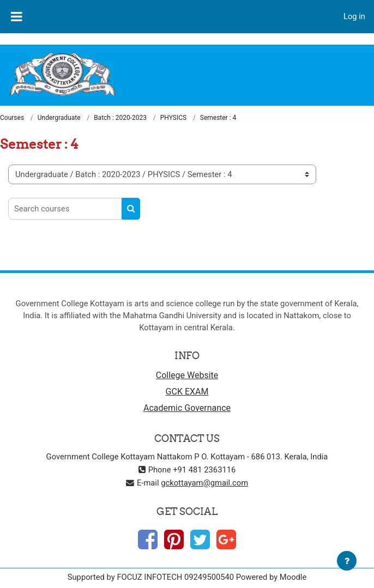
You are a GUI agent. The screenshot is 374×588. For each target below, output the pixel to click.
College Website (187, 375)
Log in (354, 16)
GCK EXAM (187, 392)
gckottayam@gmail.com (204, 483)
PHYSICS (173, 118)
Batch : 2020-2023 (120, 118)
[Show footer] (347, 561)
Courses (12, 118)
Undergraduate (59, 118)
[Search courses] (65, 209)
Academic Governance (187, 408)
